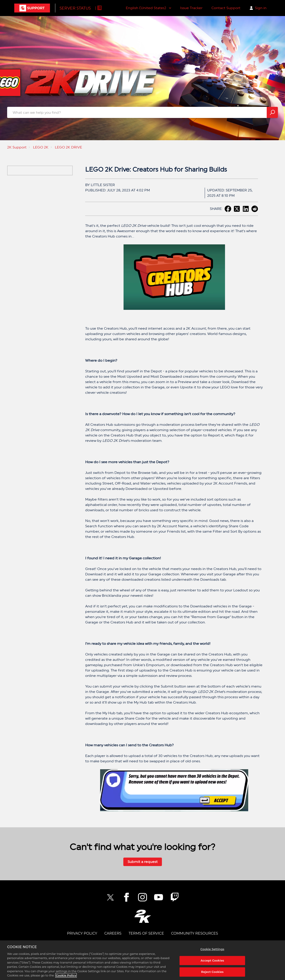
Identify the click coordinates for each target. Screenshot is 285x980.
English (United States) (146, 8)
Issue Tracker (191, 8)
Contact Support (226, 8)
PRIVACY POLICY (82, 933)
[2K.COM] (143, 916)
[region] (142, 960)
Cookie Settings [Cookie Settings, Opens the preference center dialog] (212, 949)
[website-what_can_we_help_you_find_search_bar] (142, 112)
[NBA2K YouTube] (159, 897)
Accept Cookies (212, 960)
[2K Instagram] (142, 897)
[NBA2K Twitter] (110, 897)
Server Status (75, 8)
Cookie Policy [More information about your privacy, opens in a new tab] (66, 975)
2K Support (17, 147)
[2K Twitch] (175, 897)
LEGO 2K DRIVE (68, 147)
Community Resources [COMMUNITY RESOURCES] (194, 933)
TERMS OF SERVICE (146, 933)
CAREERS (113, 933)
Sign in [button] (261, 8)
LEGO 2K (41, 147)
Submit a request (143, 862)
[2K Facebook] (126, 897)
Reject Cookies (212, 972)
